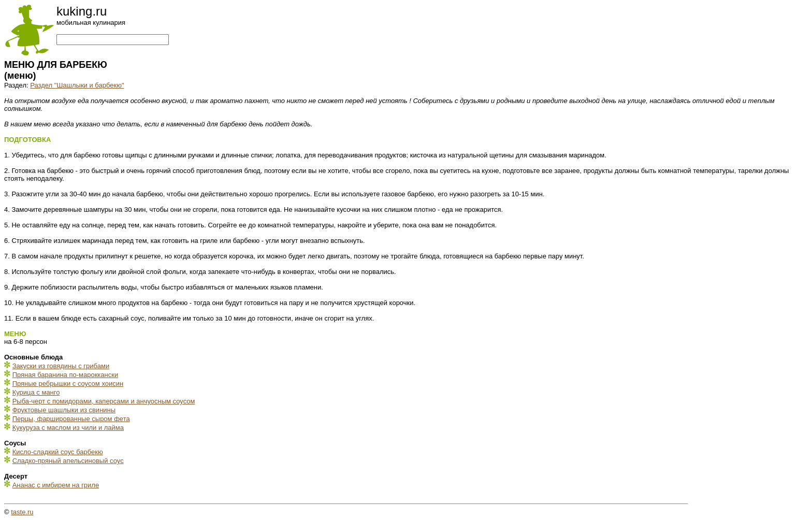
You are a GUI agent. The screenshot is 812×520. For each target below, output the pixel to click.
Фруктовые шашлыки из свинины (64, 410)
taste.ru (22, 512)
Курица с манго (36, 392)
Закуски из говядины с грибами (61, 366)
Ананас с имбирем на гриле (56, 485)
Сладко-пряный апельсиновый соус (68, 461)
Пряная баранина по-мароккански (66, 375)
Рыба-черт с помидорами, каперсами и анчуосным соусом (104, 401)
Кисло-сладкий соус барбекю (58, 452)
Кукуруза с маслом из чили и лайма (68, 428)
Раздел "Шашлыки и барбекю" (77, 85)
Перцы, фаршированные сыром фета (71, 419)
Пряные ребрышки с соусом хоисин (68, 384)
